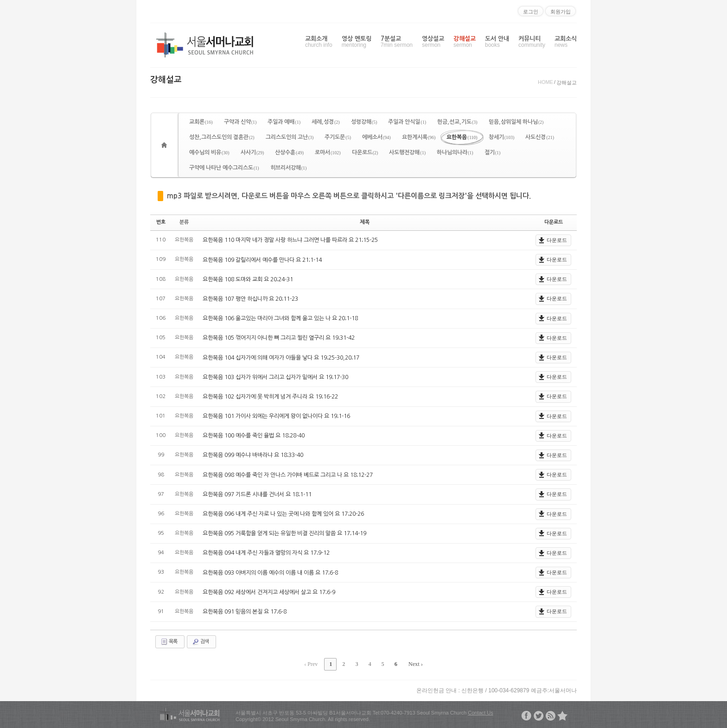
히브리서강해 (289, 168)
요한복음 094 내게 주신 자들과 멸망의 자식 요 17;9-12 (266, 553)
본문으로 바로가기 (0, 4)
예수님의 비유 (209, 152)
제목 (365, 222)
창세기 (502, 137)
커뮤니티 (532, 42)
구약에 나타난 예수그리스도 (224, 168)
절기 (493, 152)
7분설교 (397, 42)
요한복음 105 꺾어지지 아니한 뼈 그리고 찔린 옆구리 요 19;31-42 (279, 338)
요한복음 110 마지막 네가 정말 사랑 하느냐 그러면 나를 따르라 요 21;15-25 (290, 240)
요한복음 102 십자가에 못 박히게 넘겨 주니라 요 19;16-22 (270, 397)
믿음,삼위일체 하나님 (516, 122)
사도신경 (540, 137)
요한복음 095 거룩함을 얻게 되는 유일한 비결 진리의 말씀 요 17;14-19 (284, 533)
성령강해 (364, 122)
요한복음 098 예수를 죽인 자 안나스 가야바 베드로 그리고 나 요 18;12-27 (288, 475)
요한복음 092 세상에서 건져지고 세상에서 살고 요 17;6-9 (269, 592)
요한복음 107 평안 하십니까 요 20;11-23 (250, 299)
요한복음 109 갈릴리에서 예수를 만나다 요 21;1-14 (262, 260)
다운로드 (365, 152)
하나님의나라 (455, 152)
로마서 (328, 152)
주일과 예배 (284, 122)
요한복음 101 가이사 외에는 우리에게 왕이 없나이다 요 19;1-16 (276, 416)
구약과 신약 (240, 122)
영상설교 (433, 42)
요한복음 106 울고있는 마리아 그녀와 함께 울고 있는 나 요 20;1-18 (280, 318)
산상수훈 (289, 152)
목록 (169, 641)
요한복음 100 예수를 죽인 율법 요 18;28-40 (254, 436)
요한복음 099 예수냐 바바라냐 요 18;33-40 (253, 455)
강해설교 (465, 42)
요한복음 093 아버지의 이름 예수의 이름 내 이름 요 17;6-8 (270, 572)
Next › (414, 664)
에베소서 (376, 137)
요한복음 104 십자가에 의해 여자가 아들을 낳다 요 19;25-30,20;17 (281, 357)
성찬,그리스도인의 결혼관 (222, 137)
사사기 (252, 152)
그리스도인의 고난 (290, 137)
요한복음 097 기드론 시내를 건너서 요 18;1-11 (257, 494)
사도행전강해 (407, 152)
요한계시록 (419, 137)
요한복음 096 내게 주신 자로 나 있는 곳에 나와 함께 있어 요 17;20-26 (283, 514)
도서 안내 (497, 42)
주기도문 (338, 137)
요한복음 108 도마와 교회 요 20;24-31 (248, 279)
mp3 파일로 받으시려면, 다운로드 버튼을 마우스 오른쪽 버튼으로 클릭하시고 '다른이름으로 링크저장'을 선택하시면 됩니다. (349, 196)
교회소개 (319, 42)
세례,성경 (326, 122)
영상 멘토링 (357, 42)
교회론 (201, 122)
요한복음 (462, 137)
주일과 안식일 (407, 122)
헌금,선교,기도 (457, 122)
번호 (161, 222)
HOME (545, 82)
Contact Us (480, 712)
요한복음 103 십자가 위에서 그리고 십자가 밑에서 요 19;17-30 (275, 377)
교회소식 (566, 42)
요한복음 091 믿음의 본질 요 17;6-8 (245, 612)
